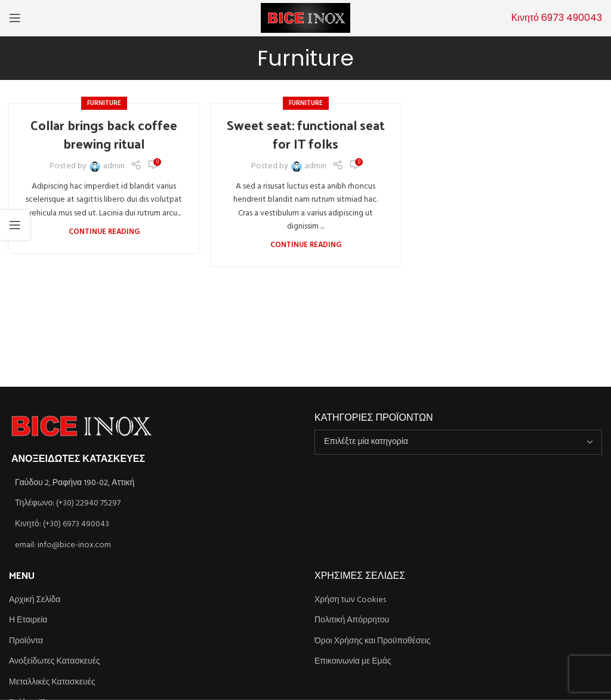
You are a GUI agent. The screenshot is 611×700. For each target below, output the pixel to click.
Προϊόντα (26, 642)
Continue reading (104, 232)
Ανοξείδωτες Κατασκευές (55, 662)
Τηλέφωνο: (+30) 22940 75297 (68, 503)
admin (114, 166)
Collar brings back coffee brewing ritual (104, 134)
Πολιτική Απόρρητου (352, 621)
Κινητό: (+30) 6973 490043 (62, 524)
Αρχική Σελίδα (35, 600)
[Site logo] (305, 18)
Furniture (104, 103)
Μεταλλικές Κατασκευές (52, 683)
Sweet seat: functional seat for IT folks (306, 134)
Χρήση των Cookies (350, 600)
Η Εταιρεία (28, 621)
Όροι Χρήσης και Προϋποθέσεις (373, 642)
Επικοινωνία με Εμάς (353, 662)
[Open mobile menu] (15, 18)
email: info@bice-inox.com (63, 545)
